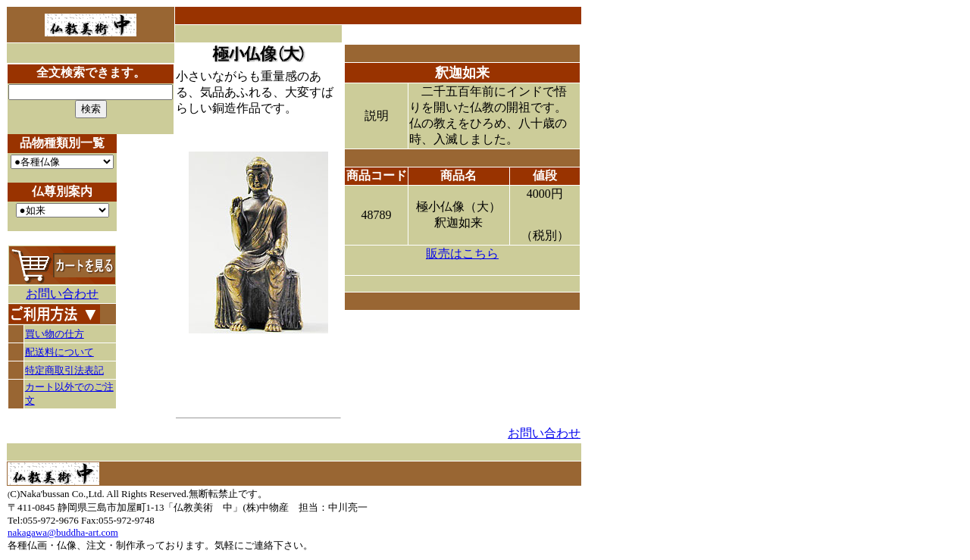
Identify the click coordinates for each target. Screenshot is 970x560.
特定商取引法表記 (64, 370)
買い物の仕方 (55, 334)
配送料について (59, 352)
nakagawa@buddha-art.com (63, 532)
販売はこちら (462, 253)
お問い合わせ (62, 294)
